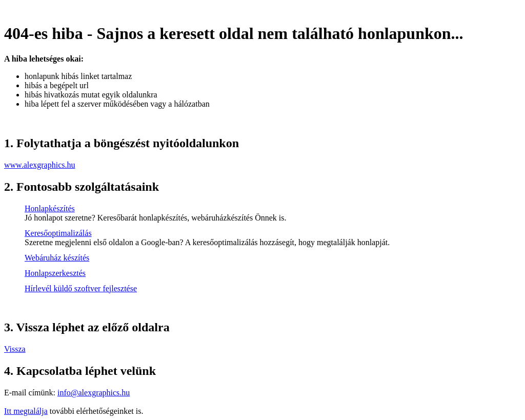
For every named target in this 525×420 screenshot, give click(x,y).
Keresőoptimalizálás (58, 233)
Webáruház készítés (57, 258)
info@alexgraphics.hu (94, 393)
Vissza (15, 349)
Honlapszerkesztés (55, 273)
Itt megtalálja (26, 411)
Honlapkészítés (50, 208)
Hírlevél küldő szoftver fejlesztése (81, 288)
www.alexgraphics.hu (39, 165)
